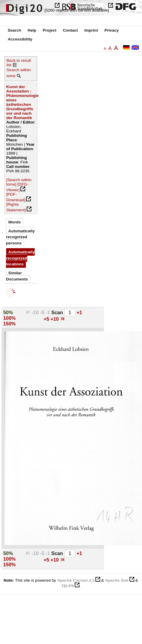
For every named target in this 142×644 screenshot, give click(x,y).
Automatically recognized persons (20, 237)
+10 (55, 319)
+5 (47, 319)
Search (14, 30)
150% (9, 324)
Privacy (111, 30)
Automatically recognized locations (20, 258)
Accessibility (20, 39)
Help (32, 30)
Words (15, 222)
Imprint (91, 30)
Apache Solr (117, 580)
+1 (79, 312)
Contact (70, 30)
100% (9, 318)
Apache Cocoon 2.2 (76, 580)
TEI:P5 (67, 586)
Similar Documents (17, 276)
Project (50, 30)
